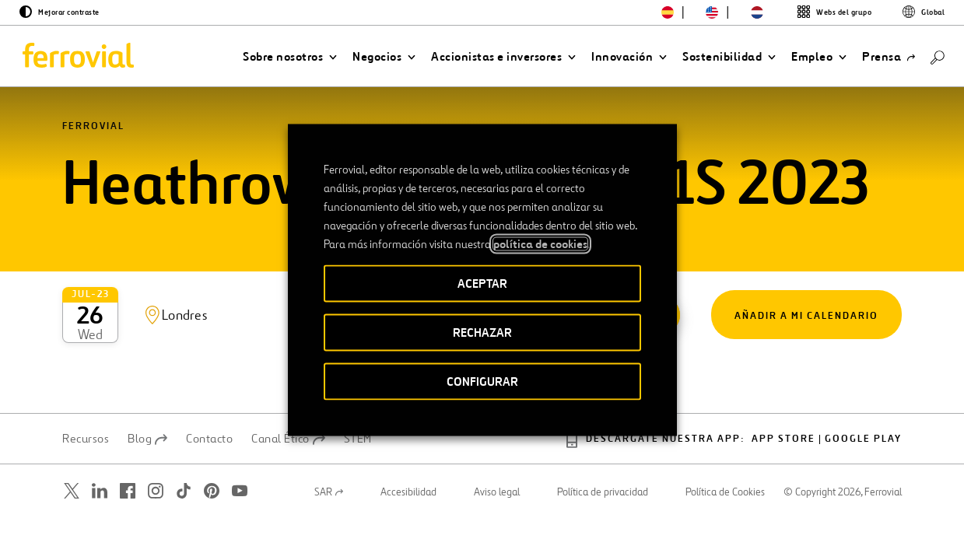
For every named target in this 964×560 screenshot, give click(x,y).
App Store (783, 406)
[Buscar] (938, 56)
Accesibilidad (408, 459)
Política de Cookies (725, 459)
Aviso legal (497, 459)
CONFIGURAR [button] (482, 381)
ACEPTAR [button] (482, 283)
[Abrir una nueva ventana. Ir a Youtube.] (240, 458)
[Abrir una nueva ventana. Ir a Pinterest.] (212, 458)
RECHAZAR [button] (482, 332)
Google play (863, 406)
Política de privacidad (603, 459)
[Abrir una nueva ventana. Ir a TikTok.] (184, 458)
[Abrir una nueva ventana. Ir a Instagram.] (156, 458)
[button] (290, 57)
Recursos (86, 406)
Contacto (209, 406)
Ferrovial (93, 147)
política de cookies (540, 244)
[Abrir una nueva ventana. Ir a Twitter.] (72, 458)
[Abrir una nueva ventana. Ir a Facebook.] (128, 458)
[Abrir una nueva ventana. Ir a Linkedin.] (100, 458)
